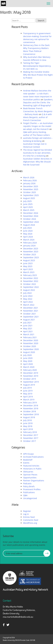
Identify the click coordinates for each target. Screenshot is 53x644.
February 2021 (30, 337)
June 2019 (28, 391)
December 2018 (31, 405)
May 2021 (28, 328)
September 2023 (31, 257)
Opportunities (30, 478)
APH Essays (28, 454)
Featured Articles (31, 466)
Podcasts (27, 483)
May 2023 (28, 266)
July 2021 (27, 323)
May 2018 (28, 426)
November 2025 (31, 189)
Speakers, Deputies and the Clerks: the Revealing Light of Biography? (38, 102)
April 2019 (28, 397)
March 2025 (29, 210)
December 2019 (31, 373)
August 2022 (29, 290)
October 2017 (30, 441)
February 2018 (30, 432)
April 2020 (28, 364)
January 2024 (29, 246)
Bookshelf (28, 460)
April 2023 (28, 269)
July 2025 (27, 201)
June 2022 (28, 296)
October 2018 (30, 411)
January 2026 (29, 183)
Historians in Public (32, 469)
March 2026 (29, 177)
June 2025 (28, 204)
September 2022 (31, 287)
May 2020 (28, 361)
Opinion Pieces (30, 475)
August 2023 (29, 260)
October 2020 (30, 346)
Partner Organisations (34, 480)
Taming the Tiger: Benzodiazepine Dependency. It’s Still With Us (37, 66)
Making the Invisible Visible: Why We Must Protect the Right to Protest (38, 75)
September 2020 (31, 349)
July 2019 (27, 388)
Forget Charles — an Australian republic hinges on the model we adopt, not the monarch (38, 126)
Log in (26, 514)
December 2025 (31, 186)
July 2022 (27, 293)
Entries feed (29, 517)
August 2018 (29, 417)
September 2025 (31, 195)
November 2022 (31, 281)
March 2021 (29, 334)
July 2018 (27, 420)
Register (27, 511)
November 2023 (31, 251)
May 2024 (28, 234)
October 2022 (30, 284)
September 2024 (31, 222)
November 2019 (31, 376)
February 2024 (30, 243)
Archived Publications (33, 457)
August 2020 (29, 352)
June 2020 (28, 358)
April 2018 (28, 429)
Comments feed (31, 520)
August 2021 (29, 320)
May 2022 (28, 299)
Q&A (25, 495)
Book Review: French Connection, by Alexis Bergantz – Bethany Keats (38, 111)
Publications (29, 492)
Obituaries (28, 472)
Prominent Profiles (32, 489)
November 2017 (31, 438)
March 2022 (29, 305)
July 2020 (27, 355)
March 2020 (29, 367)
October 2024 (30, 219)
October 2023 (30, 254)
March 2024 (29, 240)
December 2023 (31, 249)
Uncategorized (30, 498)
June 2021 (28, 326)
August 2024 (29, 225)
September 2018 (31, 414)
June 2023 (28, 263)
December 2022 (31, 278)
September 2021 (31, 317)
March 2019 (29, 400)
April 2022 (28, 302)
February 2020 (30, 370)
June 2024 (28, 231)
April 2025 (28, 207)
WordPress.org (30, 523)
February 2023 (30, 275)
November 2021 (31, 311)
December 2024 (31, 213)
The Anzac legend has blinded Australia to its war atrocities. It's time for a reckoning (38, 153)
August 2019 (29, 385)
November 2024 (31, 216)
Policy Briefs (29, 486)
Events (26, 463)
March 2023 (29, 272)
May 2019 (28, 394)
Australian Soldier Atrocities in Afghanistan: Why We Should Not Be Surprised (38, 162)
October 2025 (30, 192)
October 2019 (30, 379)
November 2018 (31, 408)
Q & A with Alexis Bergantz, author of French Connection (38, 117)
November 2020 (31, 343)
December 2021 (31, 308)
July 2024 (27, 228)
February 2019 (30, 403)
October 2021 (30, 314)
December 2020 (31, 340)
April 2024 (28, 237)
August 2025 (29, 198)
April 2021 (28, 331)
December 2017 (31, 435)
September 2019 (31, 382)
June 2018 (28, 423)
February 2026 (30, 180)
